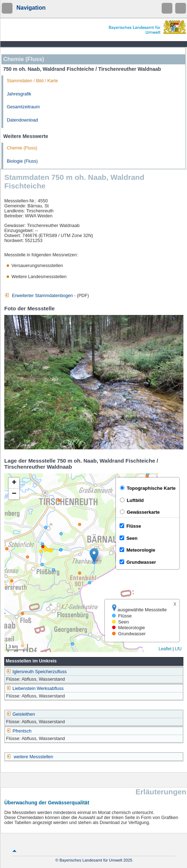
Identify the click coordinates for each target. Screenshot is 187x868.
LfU (178, 649)
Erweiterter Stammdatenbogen (39, 296)
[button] (94, 555)
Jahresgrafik (19, 94)
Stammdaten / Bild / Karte (32, 81)
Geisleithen (21, 714)
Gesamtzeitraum (23, 107)
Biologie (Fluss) (22, 161)
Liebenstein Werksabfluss (35, 689)
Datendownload (22, 120)
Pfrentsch (19, 731)
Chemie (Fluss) (22, 148)
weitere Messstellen (34, 757)
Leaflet (165, 649)
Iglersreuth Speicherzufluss (36, 672)
